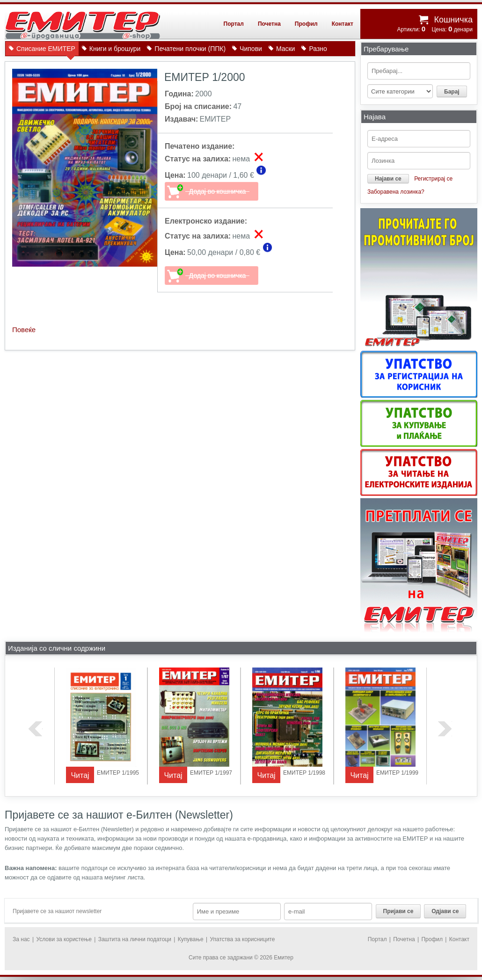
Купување (191, 939)
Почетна (269, 24)
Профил (306, 24)
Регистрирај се (433, 179)
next (445, 729)
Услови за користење (64, 939)
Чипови (251, 49)
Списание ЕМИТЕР (46, 50)
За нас (21, 939)
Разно (318, 49)
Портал (234, 24)
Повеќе (24, 330)
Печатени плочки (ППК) (190, 49)
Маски (286, 49)
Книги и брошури (115, 49)
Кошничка (453, 20)
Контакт (343, 24)
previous (36, 729)
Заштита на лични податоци (135, 939)
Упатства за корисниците (242, 939)
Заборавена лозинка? (396, 192)
